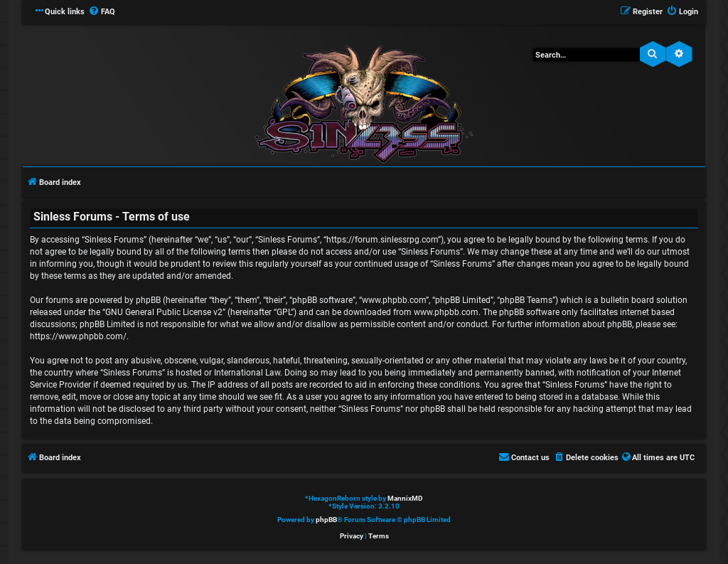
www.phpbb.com (446, 312)
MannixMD (405, 498)
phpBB (326, 520)
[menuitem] (102, 12)
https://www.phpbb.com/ (78, 336)
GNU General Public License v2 (164, 312)
